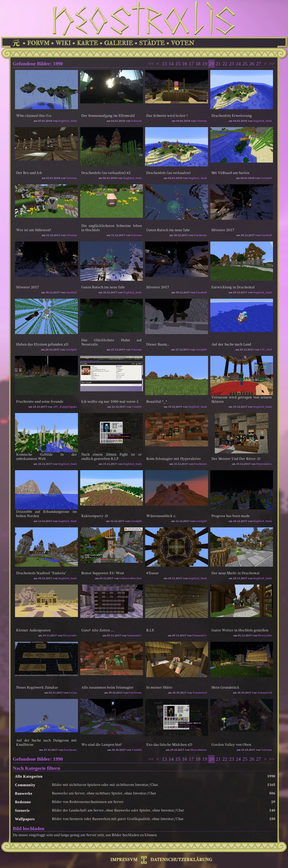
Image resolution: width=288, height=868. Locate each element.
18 (198, 64)
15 (178, 64)
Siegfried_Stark (67, 121)
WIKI (63, 43)
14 (171, 64)
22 (225, 64)
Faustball (266, 235)
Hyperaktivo (264, 464)
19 (205, 64)
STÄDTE (152, 43)
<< (151, 64)
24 (238, 64)
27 (258, 64)
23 (232, 64)
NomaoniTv (134, 636)
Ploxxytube (70, 636)
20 (211, 64)
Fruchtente (200, 235)
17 (191, 64)
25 (245, 64)
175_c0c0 (266, 350)
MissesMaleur (199, 750)
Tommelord (200, 693)
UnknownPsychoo (131, 579)
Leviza (73, 693)
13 (164, 64)
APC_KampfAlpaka (65, 407)
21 (218, 64)
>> (272, 64)
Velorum (136, 121)
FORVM (38, 43)
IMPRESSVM (124, 860)
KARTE (87, 43)
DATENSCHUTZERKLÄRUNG (181, 860)
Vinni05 (137, 407)
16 (185, 64)
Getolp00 (266, 178)
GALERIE (119, 43)
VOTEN (183, 43)
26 (252, 64)
